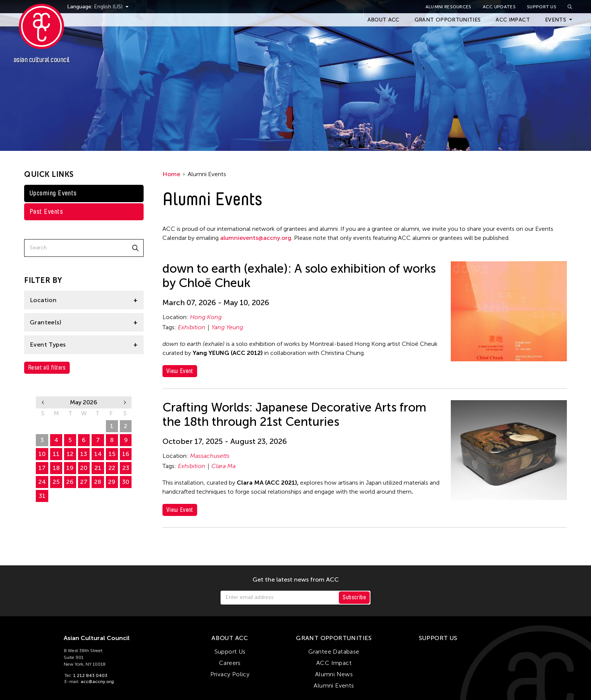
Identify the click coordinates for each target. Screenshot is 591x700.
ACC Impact (513, 20)
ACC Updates (499, 7)
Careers (230, 663)
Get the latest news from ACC (296, 580)
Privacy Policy (230, 674)
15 (112, 454)
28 (70, 426)
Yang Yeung (227, 327)
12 (70, 454)
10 (42, 454)
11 (56, 454)
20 (84, 468)
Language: (90, 7)
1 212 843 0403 (90, 675)
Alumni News (334, 674)
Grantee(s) (46, 322)
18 (56, 468)
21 (98, 468)
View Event (180, 371)
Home (171, 174)
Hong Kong (206, 317)
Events (556, 20)
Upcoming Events (53, 193)
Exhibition (192, 327)
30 (98, 426)
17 (42, 468)
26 (42, 426)
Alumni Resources (449, 7)
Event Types (48, 345)
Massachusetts (210, 456)
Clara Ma (224, 466)
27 (56, 426)
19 (70, 468)
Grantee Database (334, 652)
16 (126, 454)
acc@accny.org (97, 682)
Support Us (542, 7)
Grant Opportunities (448, 20)
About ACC (384, 20)
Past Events (46, 212)
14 (98, 454)
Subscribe (354, 597)
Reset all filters (47, 368)
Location (43, 300)
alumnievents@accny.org (256, 238)
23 (126, 468)
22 (112, 468)
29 (84, 426)
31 (42, 496)
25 (56, 482)
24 (42, 482)
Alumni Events (334, 685)
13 (84, 454)
